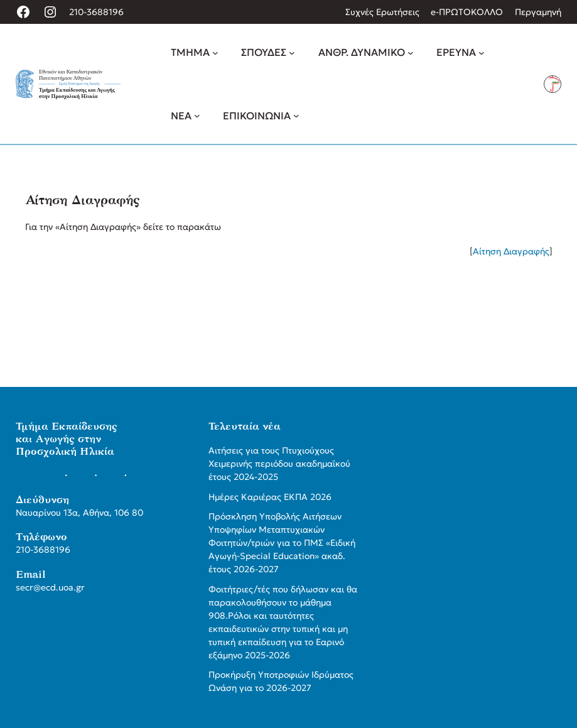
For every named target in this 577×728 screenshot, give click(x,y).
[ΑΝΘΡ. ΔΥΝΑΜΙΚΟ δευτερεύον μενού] (411, 53)
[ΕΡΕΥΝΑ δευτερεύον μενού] (482, 53)
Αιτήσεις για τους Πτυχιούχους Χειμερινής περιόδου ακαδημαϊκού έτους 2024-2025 (279, 464)
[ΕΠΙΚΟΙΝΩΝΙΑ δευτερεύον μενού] (296, 116)
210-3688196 (96, 12)
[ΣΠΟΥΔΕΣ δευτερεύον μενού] (292, 53)
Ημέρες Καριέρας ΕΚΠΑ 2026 (270, 497)
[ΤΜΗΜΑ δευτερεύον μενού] (215, 53)
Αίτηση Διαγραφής (511, 251)
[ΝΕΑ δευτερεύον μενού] (197, 116)
